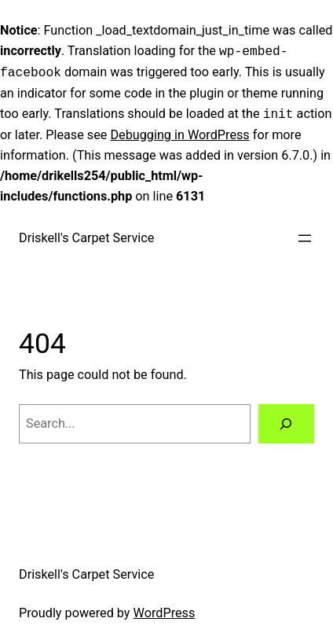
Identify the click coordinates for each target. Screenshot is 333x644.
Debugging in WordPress (179, 132)
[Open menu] (305, 236)
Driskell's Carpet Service (86, 236)
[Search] (286, 421)
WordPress (165, 611)
